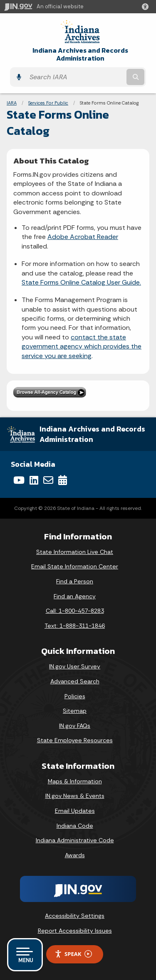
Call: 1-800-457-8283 (75, 611)
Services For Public (48, 103)
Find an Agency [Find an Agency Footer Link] (75, 596)
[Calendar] (63, 480)
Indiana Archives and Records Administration (80, 54)
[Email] (48, 480)
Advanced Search (75, 681)
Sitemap (75, 711)
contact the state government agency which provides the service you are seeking (82, 346)
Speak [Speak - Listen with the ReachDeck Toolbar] (73, 954)
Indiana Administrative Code (75, 840)
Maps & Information (75, 781)
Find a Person (75, 581)
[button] (147, 7)
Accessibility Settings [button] (75, 916)
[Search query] (75, 77)
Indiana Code (75, 826)
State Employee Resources (75, 740)
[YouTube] (19, 480)
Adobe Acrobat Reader (83, 237)
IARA (12, 103)
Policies (75, 696)
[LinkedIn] (34, 480)
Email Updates (75, 811)
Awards (75, 855)
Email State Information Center (75, 566)
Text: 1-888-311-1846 (75, 626)
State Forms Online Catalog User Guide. (81, 282)
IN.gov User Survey (75, 666)
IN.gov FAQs (75, 726)
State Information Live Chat (75, 552)
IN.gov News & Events (75, 796)
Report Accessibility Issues (75, 931)
